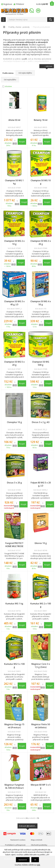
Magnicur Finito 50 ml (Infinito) (41, 726)
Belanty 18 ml (41, 120)
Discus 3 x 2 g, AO (41, 422)
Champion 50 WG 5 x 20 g (14, 363)
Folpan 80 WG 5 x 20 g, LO (41, 484)
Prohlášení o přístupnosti (15, 845)
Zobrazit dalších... (27, 827)
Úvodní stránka (4, 27)
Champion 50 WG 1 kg (14, 182)
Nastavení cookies (18, 840)
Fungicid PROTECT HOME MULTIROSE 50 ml (14, 545)
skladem (8, 86)
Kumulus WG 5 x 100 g (14, 665)
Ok (35, 860)
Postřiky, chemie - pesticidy (19, 27)
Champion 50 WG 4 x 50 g (41, 303)
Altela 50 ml (14, 120)
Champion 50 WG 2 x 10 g (14, 243)
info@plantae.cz (39, 11)
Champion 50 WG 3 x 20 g (41, 243)
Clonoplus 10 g (14, 422)
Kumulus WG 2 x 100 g (41, 605)
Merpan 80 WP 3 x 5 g (41, 786)
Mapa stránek (37, 840)
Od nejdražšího (10, 80)
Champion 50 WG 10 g (41, 182)
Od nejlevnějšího (25, 73)
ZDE (39, 865)
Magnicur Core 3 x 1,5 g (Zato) (41, 665)
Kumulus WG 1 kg (14, 604)
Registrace (8, 4)
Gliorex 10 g (41, 543)
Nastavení (23, 860)
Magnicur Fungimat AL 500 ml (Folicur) (14, 786)
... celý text (48, 67)
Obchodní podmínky (39, 845)
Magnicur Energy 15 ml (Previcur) (14, 726)
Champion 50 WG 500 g (41, 363)
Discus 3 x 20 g (14, 483)
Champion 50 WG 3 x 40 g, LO (14, 303)
